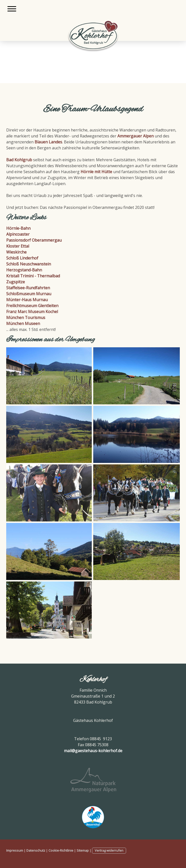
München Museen (23, 323)
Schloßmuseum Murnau (29, 294)
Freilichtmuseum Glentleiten (32, 306)
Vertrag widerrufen (109, 850)
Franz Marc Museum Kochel (32, 312)
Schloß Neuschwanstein (29, 264)
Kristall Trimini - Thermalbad (33, 276)
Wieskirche (16, 252)
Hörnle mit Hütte (96, 172)
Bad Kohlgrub (19, 160)
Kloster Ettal (18, 246)
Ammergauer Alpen (136, 136)
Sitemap (83, 850)
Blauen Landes (48, 142)
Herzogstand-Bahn (24, 270)
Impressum (15, 850)
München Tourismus (26, 318)
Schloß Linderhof (22, 258)
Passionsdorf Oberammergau (34, 240)
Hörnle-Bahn (18, 228)
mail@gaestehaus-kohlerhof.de (93, 751)
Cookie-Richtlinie (61, 850)
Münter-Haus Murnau (27, 300)
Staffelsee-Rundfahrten (28, 288)
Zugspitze (16, 282)
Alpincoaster (18, 234)
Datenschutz (36, 850)
